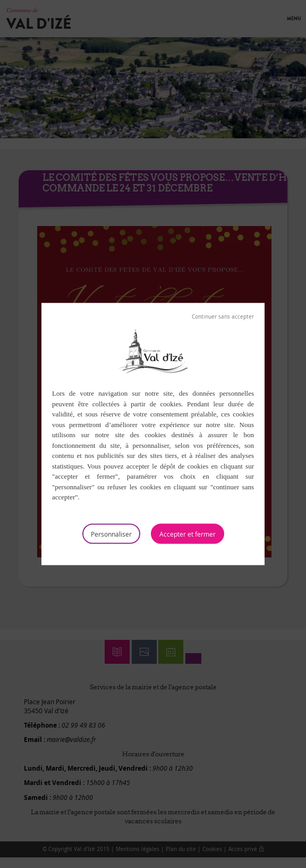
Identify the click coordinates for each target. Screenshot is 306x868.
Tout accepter (188, 533)
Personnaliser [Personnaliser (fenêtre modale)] (111, 533)
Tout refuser (223, 317)
